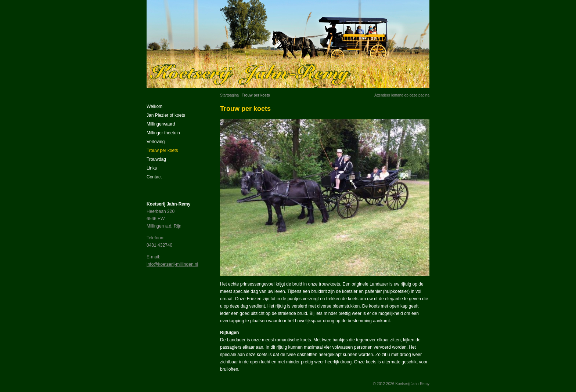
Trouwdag (156, 159)
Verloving (156, 142)
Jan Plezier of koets (166, 115)
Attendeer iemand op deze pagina (402, 95)
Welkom (154, 106)
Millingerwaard (161, 124)
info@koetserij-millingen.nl (172, 264)
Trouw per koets (162, 150)
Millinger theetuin (163, 133)
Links (152, 168)
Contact (154, 177)
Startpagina (229, 95)
